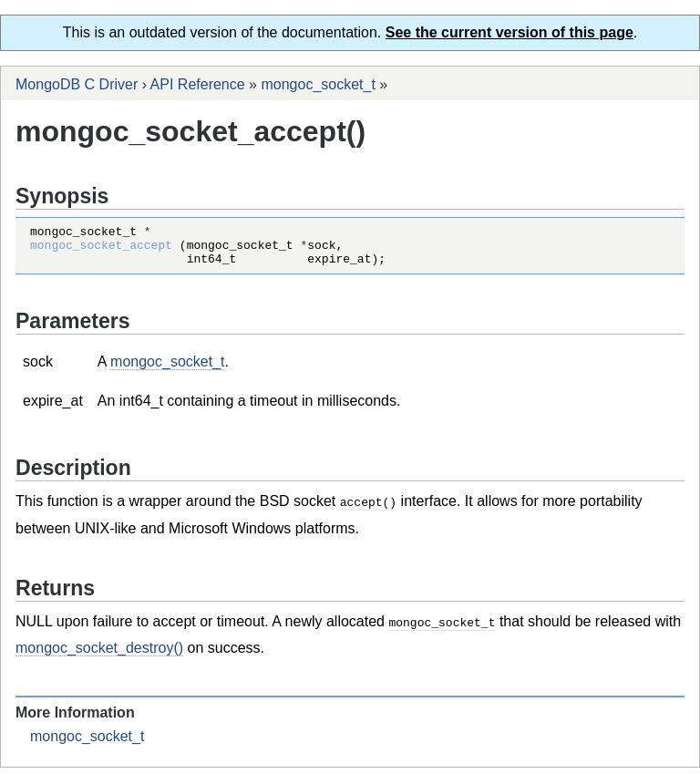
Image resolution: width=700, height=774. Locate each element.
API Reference (198, 84)
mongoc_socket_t (318, 84)
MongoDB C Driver (77, 84)
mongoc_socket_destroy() (99, 654)
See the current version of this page (510, 32)
